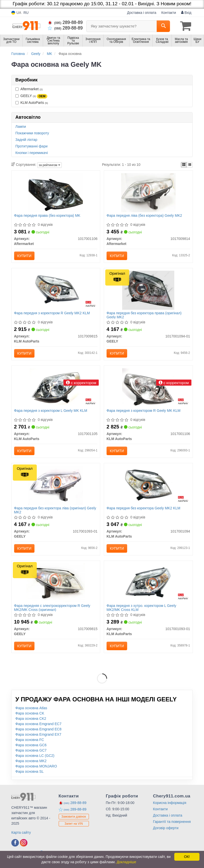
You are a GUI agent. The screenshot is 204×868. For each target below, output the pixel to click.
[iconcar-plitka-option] (184, 165)
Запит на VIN (74, 824)
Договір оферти (166, 828)
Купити (24, 256)
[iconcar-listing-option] (190, 165)
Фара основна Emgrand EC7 (38, 724)
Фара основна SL (29, 771)
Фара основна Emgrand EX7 (38, 734)
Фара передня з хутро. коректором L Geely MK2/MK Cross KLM (141, 608)
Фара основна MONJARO (36, 766)
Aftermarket (29, 89)
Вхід (186, 13)
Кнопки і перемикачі (32, 153)
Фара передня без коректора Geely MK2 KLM (143, 508)
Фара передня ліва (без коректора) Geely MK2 (144, 215)
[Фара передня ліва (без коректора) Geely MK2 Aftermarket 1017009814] (148, 192)
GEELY (31, 96)
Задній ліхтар (26, 140)
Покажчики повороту (32, 133)
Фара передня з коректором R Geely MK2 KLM (52, 313)
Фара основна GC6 (31, 745)
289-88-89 (65, 22)
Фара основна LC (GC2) (35, 756)
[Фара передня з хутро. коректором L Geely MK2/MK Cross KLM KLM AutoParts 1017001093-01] (148, 582)
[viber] (15, 843)
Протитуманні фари (31, 146)
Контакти (169, 13)
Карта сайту (21, 832)
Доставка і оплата (142, 13)
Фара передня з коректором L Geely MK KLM (51, 411)
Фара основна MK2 (31, 761)
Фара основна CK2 (31, 719)
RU (26, 13)
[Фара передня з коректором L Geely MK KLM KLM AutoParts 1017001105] (56, 387)
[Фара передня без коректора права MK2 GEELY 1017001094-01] (148, 290)
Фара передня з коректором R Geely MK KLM (143, 411)
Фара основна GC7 (31, 750)
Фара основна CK (30, 713)
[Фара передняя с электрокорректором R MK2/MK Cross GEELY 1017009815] (56, 582)
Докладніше (126, 862)
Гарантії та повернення (172, 822)
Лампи (21, 127)
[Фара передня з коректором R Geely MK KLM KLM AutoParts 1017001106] (148, 387)
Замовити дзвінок (74, 817)
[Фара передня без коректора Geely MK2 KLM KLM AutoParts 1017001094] (148, 485)
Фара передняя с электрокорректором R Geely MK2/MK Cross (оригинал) (52, 608)
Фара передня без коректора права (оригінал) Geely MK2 (144, 315)
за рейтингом (49, 165)
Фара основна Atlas (31, 708)
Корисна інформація (170, 803)
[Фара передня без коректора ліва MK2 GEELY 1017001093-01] (56, 485)
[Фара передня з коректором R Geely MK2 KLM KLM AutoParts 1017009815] (56, 290)
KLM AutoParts (32, 103)
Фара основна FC (30, 740)
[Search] (163, 26)
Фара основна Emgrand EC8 (38, 729)
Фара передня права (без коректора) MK (47, 215)
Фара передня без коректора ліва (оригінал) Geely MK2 (55, 510)
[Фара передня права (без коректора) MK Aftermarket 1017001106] (56, 192)
